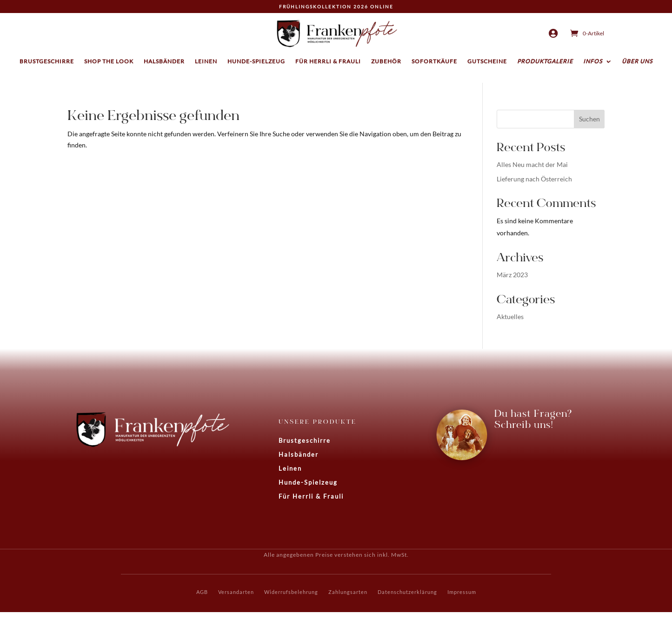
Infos (593, 61)
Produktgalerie (545, 61)
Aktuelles (510, 317)
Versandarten (236, 592)
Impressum (462, 592)
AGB (202, 592)
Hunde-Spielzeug (256, 61)
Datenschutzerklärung (407, 592)
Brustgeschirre (47, 61)
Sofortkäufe (434, 61)
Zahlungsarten (348, 592)
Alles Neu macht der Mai (532, 164)
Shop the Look (109, 61)
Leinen (206, 61)
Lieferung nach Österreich (534, 179)
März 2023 (512, 275)
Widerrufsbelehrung (291, 592)
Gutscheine (487, 61)
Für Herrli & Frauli (328, 61)
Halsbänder (164, 61)
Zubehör (386, 61)
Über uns (637, 61)
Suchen (589, 119)
